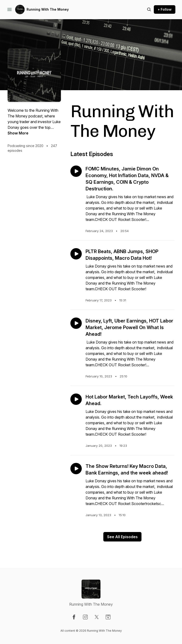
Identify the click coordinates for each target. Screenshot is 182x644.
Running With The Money (48, 9)
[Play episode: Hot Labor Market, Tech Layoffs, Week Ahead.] (76, 399)
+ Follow (165, 9)
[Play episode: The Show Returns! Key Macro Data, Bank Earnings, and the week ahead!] (76, 469)
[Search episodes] (149, 9)
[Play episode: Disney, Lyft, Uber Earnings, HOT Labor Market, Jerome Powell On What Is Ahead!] (76, 323)
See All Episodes (122, 537)
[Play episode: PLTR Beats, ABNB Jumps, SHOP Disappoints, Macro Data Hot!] (76, 254)
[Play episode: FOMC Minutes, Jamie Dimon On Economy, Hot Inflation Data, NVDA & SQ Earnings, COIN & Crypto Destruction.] (76, 171)
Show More (18, 133)
